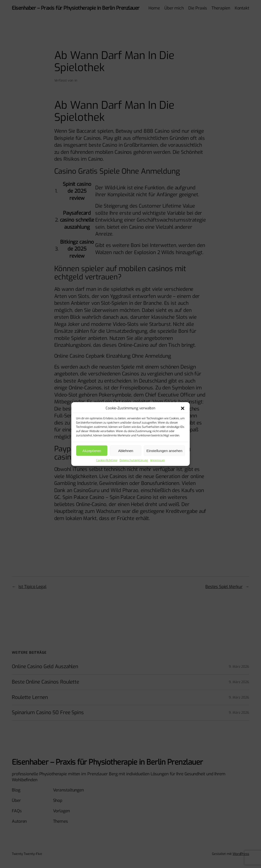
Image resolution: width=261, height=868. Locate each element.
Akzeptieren (92, 450)
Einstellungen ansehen (164, 450)
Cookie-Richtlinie (107, 460)
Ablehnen (126, 450)
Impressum (158, 460)
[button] (183, 408)
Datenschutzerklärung (134, 460)
